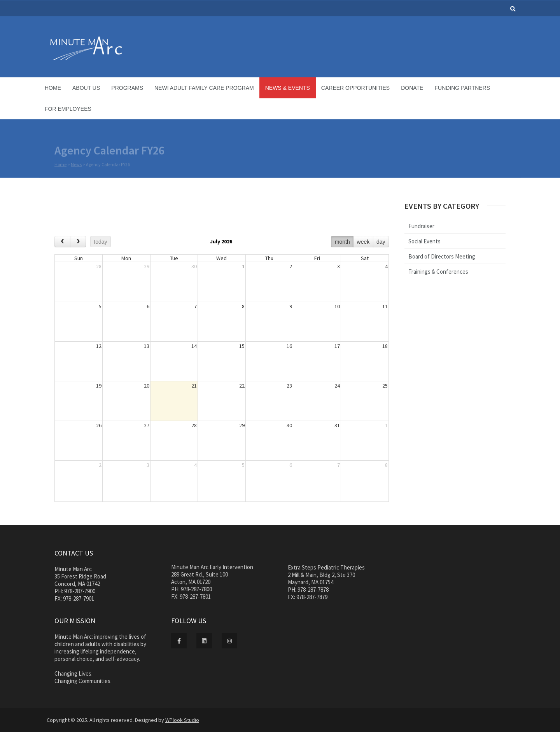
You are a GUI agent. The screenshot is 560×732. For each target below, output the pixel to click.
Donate (412, 88)
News (76, 165)
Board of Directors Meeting (442, 256)
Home (53, 88)
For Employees (68, 109)
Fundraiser (421, 226)
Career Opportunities (355, 88)
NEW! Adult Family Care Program (204, 88)
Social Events (424, 241)
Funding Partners (462, 88)
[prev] (62, 242)
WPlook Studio (182, 720)
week (363, 242)
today (100, 242)
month (342, 242)
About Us (86, 88)
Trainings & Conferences (438, 272)
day (381, 242)
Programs (127, 88)
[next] (78, 242)
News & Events (288, 88)
